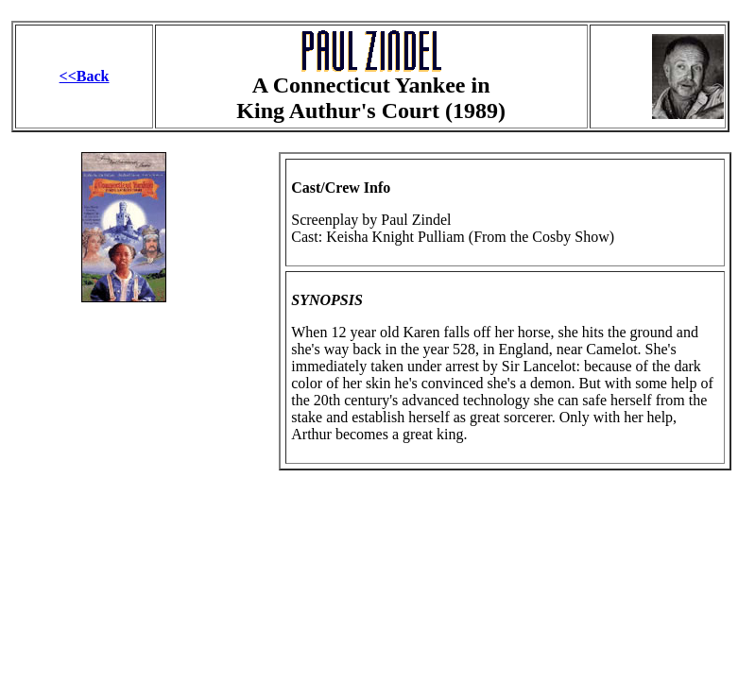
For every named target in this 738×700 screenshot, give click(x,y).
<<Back (85, 76)
